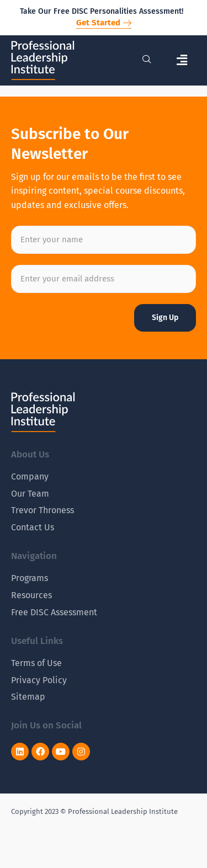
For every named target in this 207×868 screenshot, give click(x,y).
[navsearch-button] (147, 60)
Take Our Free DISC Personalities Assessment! (102, 11)
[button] (182, 60)
